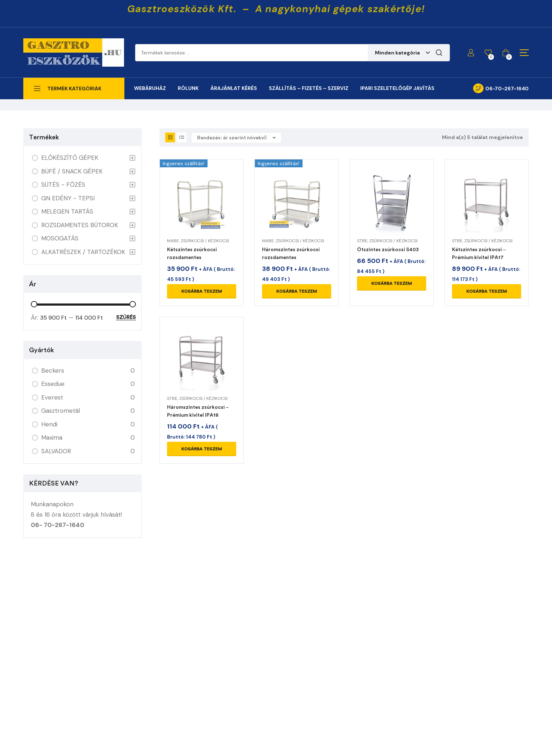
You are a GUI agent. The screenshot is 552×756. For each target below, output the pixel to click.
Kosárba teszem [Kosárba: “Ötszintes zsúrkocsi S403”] (392, 283)
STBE (362, 241)
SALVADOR (56, 451)
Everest (52, 397)
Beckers (53, 370)
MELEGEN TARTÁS (67, 211)
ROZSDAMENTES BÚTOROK (80, 225)
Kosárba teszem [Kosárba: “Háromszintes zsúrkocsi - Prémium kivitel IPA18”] (202, 449)
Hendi (49, 424)
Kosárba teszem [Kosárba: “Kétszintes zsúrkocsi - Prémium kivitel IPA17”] (487, 291)
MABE (173, 241)
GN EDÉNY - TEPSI (68, 198)
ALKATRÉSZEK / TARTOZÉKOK (83, 252)
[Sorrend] (236, 138)
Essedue (53, 384)
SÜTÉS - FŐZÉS (63, 185)
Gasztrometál (61, 411)
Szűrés (126, 317)
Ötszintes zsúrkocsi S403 (388, 250)
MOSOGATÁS (60, 238)
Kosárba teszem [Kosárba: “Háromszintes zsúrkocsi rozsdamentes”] (297, 291)
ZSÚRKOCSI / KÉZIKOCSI (205, 241)
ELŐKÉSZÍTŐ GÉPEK (70, 158)
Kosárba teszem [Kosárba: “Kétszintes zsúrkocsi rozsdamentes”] (202, 291)
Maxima (52, 437)
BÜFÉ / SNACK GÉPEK (72, 171)
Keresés (439, 53)
